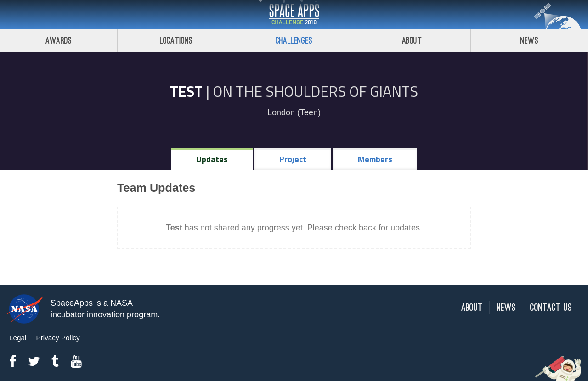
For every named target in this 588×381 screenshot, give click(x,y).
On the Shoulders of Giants (315, 91)
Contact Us (551, 308)
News (506, 308)
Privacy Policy (58, 338)
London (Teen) (294, 112)
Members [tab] (375, 159)
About (412, 41)
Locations (176, 41)
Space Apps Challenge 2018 (294, 15)
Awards (59, 41)
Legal (18, 338)
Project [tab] (293, 159)
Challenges (294, 41)
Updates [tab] (212, 159)
